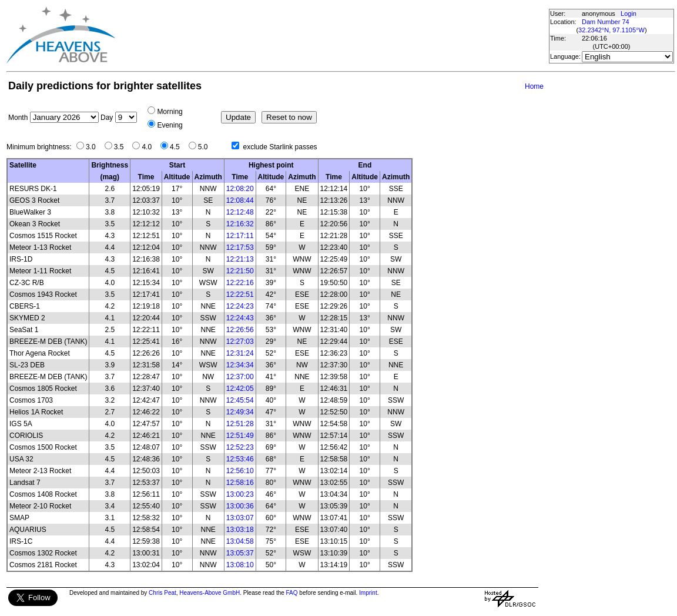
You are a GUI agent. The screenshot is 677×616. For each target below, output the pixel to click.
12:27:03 (240, 342)
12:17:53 (240, 247)
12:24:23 (240, 306)
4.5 (178, 147)
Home (534, 86)
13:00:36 (240, 506)
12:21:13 (240, 259)
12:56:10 (240, 471)
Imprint (368, 593)
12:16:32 (240, 224)
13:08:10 (240, 565)
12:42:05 (240, 389)
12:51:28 (240, 424)
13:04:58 (240, 541)
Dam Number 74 (606, 22)
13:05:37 (240, 553)
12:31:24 (240, 353)
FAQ (292, 593)
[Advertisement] (331, 35)
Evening (170, 125)
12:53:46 (240, 459)
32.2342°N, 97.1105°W (611, 30)
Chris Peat (162, 593)
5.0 (206, 147)
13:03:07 (240, 518)
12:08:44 (240, 200)
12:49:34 (240, 412)
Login (629, 14)
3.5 (122, 147)
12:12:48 (240, 212)
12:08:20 (240, 189)
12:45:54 (240, 400)
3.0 (94, 147)
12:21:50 (240, 271)
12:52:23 (240, 447)
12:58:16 (240, 483)
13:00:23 (240, 494)
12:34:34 (240, 365)
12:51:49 (240, 436)
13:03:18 (240, 530)
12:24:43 (240, 318)
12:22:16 (240, 283)
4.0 (150, 147)
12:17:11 (240, 236)
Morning (170, 112)
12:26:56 (240, 330)
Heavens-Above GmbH (210, 593)
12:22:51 (240, 294)
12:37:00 (240, 377)
